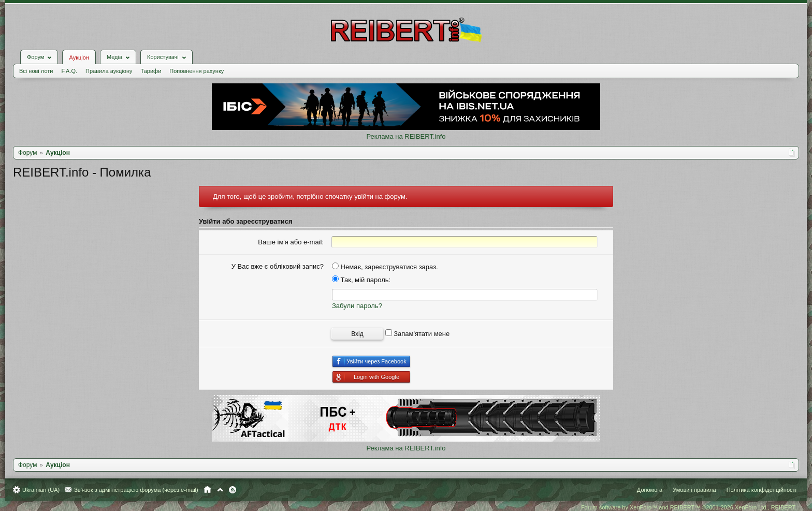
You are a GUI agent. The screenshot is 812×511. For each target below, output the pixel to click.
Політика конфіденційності (762, 490)
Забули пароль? (357, 306)
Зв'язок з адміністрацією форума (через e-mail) (136, 490)
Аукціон (79, 57)
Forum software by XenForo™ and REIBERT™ (689, 507)
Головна (207, 490)
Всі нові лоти (36, 71)
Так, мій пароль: (361, 280)
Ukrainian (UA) (41, 490)
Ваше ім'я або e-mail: (291, 242)
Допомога (650, 490)
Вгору (220, 490)
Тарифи (151, 71)
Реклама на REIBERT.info (406, 136)
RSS (233, 490)
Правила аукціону (109, 71)
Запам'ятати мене (418, 334)
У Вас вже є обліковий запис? (278, 266)
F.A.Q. (69, 71)
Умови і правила (694, 490)
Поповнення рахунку (197, 71)
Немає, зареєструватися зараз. (385, 267)
